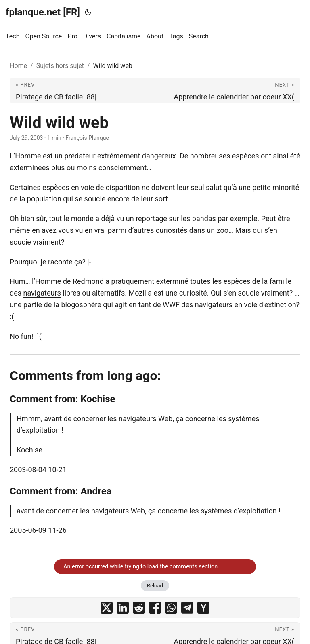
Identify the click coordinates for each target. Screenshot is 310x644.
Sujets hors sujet (60, 66)
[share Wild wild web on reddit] (139, 608)
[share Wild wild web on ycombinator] (203, 608)
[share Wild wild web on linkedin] (123, 608)
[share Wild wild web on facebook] (155, 608)
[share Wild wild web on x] (107, 608)
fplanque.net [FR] (43, 12)
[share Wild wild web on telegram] (187, 608)
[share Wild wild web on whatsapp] (171, 608)
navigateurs (42, 293)
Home (18, 66)
